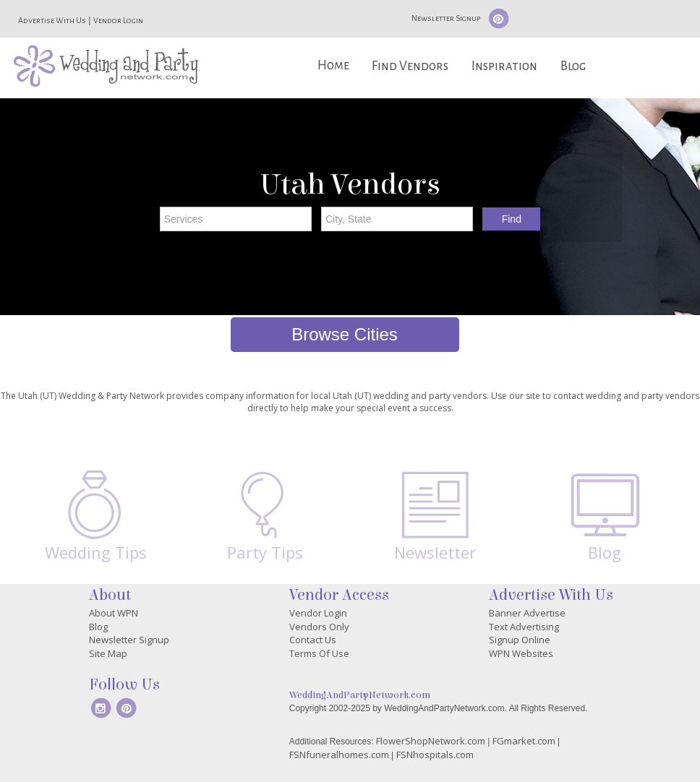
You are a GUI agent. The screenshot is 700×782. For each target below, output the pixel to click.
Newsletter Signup (446, 18)
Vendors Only (319, 627)
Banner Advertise (527, 613)
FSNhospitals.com (435, 755)
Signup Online (520, 640)
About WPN (114, 613)
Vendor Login (118, 20)
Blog (573, 66)
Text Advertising (524, 627)
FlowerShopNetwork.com (431, 741)
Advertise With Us (52, 20)
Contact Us (313, 640)
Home (333, 65)
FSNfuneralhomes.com (339, 755)
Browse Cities (345, 334)
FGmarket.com (524, 741)
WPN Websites (521, 653)
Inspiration (504, 66)
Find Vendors (410, 66)
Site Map (108, 653)
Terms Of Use (319, 653)
